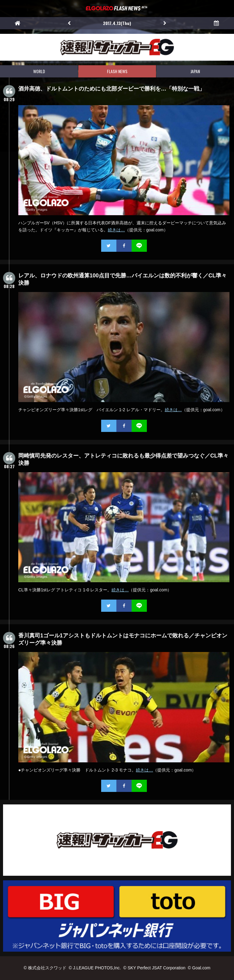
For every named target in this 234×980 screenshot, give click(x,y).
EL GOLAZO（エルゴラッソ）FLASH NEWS (117, 8)
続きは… (116, 230)
